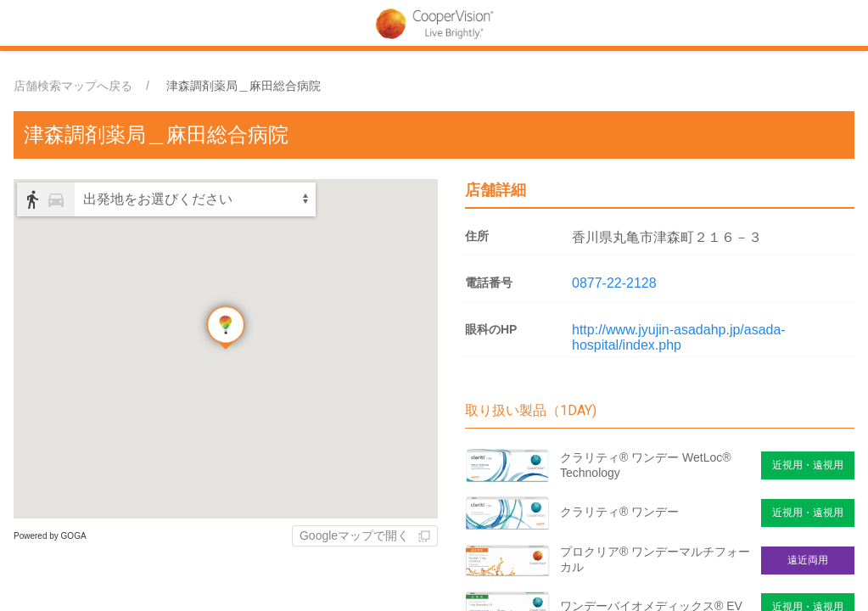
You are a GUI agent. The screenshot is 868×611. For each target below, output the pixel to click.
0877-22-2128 (614, 283)
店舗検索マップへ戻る (73, 86)
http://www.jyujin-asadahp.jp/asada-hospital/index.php (679, 337)
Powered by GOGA (50, 536)
